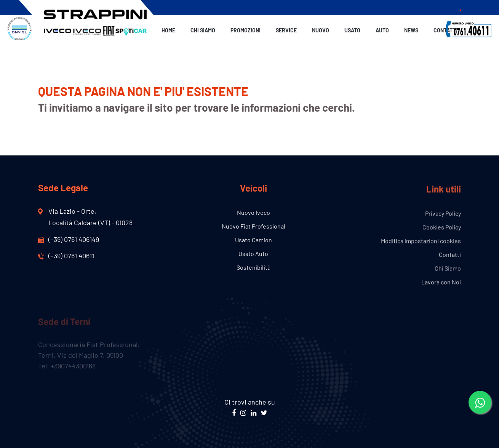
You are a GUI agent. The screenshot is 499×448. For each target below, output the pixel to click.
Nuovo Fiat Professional (253, 226)
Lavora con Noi (441, 282)
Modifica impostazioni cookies (421, 241)
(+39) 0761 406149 (69, 239)
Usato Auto (253, 254)
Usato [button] (352, 30)
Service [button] (286, 30)
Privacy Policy (443, 214)
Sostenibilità (253, 268)
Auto (382, 30)
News (411, 30)
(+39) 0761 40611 (66, 256)
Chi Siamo (203, 30)
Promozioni (246, 30)
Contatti (445, 30)
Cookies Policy (442, 228)
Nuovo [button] (321, 30)
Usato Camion (253, 240)
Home (168, 30)
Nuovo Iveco (253, 213)
